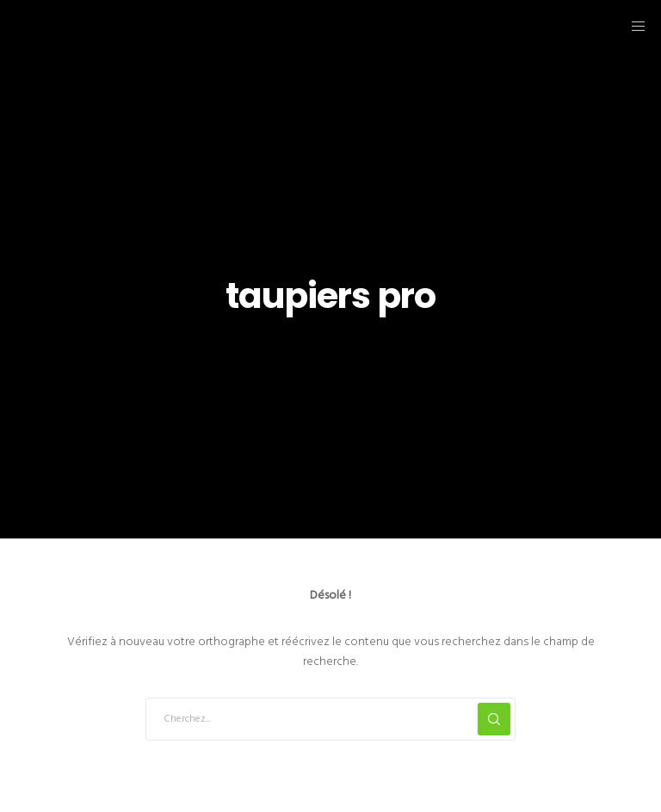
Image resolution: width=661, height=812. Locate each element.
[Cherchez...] (330, 719)
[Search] (494, 719)
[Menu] (633, 26)
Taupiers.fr (103, 25)
